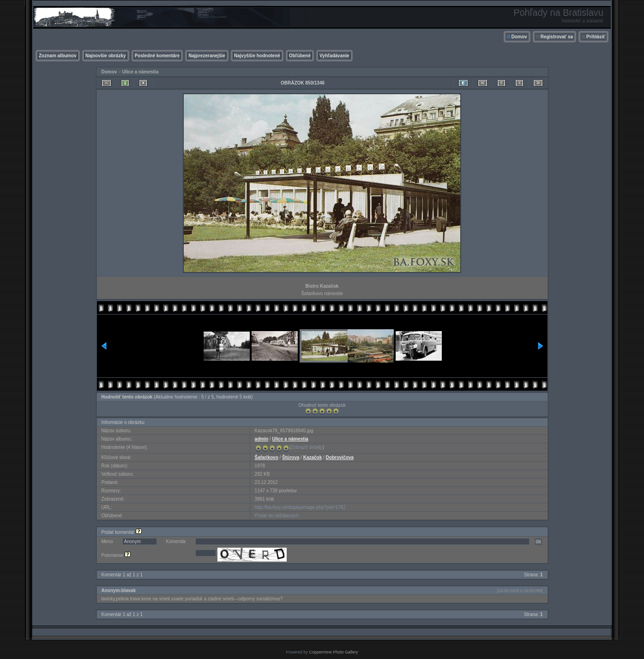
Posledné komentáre (157, 56)
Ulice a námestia (140, 72)
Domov (519, 37)
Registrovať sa (557, 37)
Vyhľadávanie (334, 56)
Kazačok (313, 457)
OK (538, 542)
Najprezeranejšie (207, 56)
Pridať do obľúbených (277, 516)
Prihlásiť (596, 37)
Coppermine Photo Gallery (333, 652)
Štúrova (291, 457)
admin (262, 439)
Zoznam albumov (58, 56)
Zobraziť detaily (307, 447)
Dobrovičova (340, 457)
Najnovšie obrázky (106, 56)
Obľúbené (300, 56)
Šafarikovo (267, 457)
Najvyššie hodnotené (257, 56)
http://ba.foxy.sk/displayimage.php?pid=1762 (300, 507)
